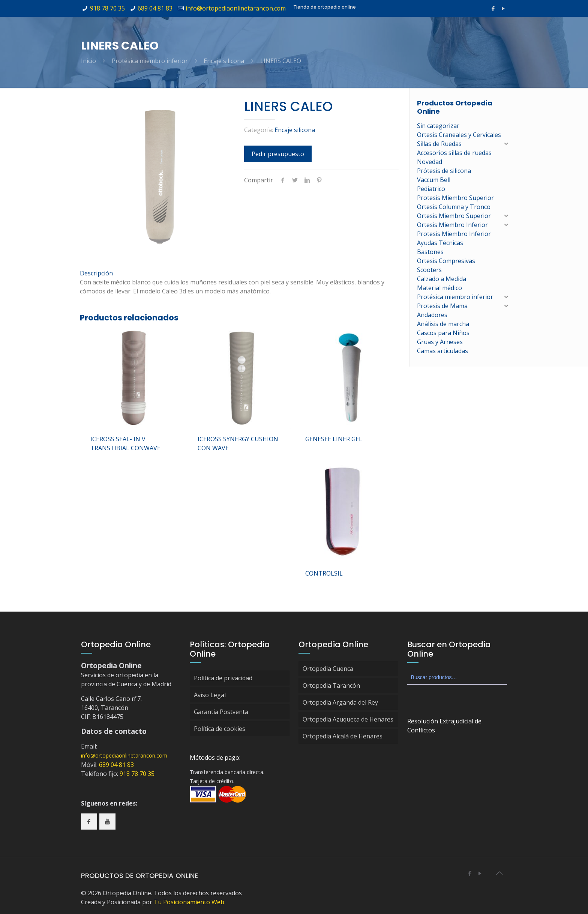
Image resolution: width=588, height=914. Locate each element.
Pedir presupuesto (278, 154)
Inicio (88, 61)
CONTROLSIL (324, 573)
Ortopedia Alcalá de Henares (343, 736)
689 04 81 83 (155, 8)
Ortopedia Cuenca (328, 669)
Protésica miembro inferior (150, 61)
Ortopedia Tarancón (331, 685)
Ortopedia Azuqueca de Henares (348, 719)
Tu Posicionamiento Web (189, 902)
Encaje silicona (224, 61)
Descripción (96, 273)
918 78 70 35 (107, 8)
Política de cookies (220, 729)
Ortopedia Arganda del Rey (340, 702)
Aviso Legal (210, 695)
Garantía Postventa (221, 712)
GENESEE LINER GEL (334, 439)
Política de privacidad (223, 678)
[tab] (241, 273)
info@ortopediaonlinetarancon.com (236, 8)
